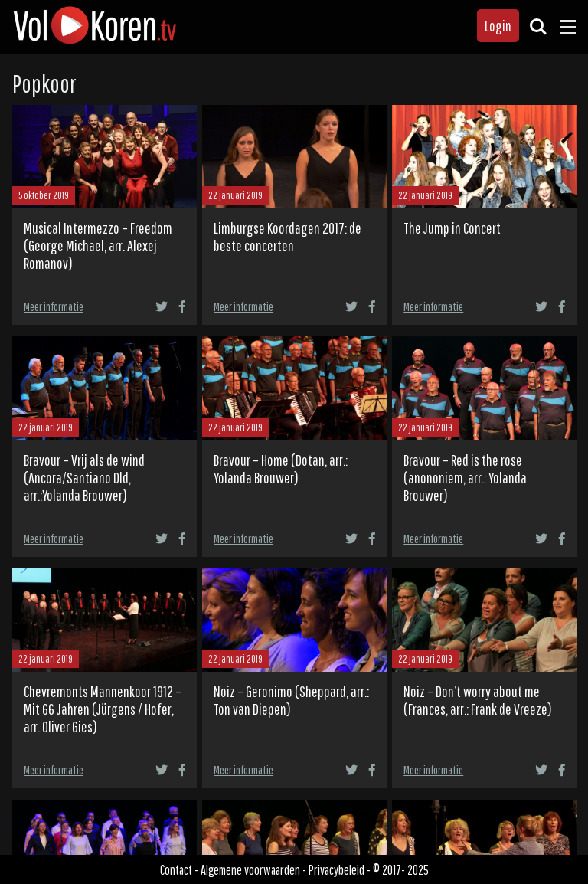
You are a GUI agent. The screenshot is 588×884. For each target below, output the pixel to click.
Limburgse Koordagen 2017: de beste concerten (287, 237)
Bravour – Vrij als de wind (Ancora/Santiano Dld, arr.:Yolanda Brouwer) (84, 478)
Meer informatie (54, 306)
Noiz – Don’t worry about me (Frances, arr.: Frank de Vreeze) (478, 700)
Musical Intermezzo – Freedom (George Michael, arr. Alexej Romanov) (98, 246)
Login (498, 26)
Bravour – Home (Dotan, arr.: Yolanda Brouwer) (281, 469)
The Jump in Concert (452, 228)
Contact (176, 869)
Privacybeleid (336, 869)
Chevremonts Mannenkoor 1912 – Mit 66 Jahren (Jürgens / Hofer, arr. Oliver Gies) (103, 709)
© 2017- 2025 (401, 869)
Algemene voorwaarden (250, 869)
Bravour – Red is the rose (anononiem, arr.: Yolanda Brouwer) (465, 478)
